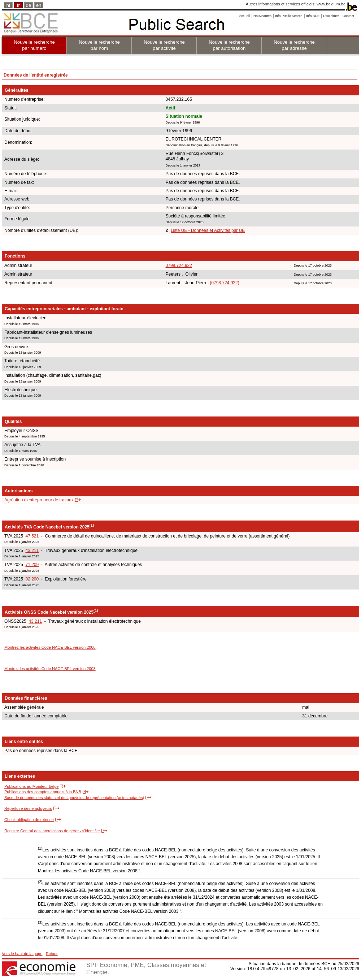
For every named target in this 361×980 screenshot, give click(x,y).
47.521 (32, 536)
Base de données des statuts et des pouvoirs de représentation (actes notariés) (74, 798)
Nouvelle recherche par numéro (34, 45)
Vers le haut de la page (22, 954)
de (29, 5)
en (39, 5)
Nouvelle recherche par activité (164, 45)
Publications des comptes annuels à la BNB (43, 792)
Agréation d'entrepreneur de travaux (39, 500)
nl (8, 5)
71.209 (32, 565)
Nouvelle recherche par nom (99, 45)
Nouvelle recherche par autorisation (229, 45)
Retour (52, 954)
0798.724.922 (179, 265)
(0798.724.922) (224, 283)
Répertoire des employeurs (28, 808)
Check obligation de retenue (29, 820)
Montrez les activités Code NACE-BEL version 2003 (50, 669)
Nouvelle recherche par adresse (294, 45)
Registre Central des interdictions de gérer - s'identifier (52, 831)
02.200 (32, 579)
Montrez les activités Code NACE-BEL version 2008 (50, 647)
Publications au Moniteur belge (31, 786)
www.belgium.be (331, 4)
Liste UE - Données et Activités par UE (208, 230)
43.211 (32, 551)
